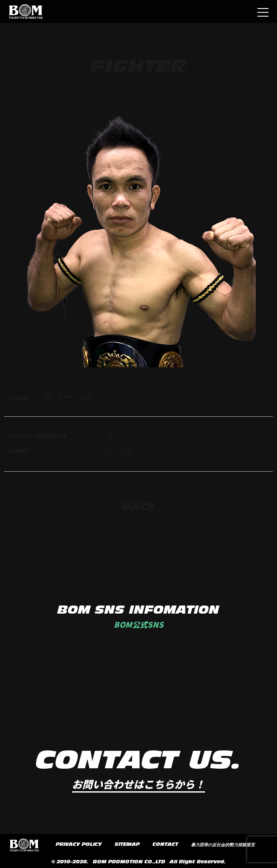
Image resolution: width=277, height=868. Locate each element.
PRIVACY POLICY (79, 845)
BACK (163, 508)
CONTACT (165, 845)
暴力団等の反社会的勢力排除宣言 (223, 845)
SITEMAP (127, 845)
